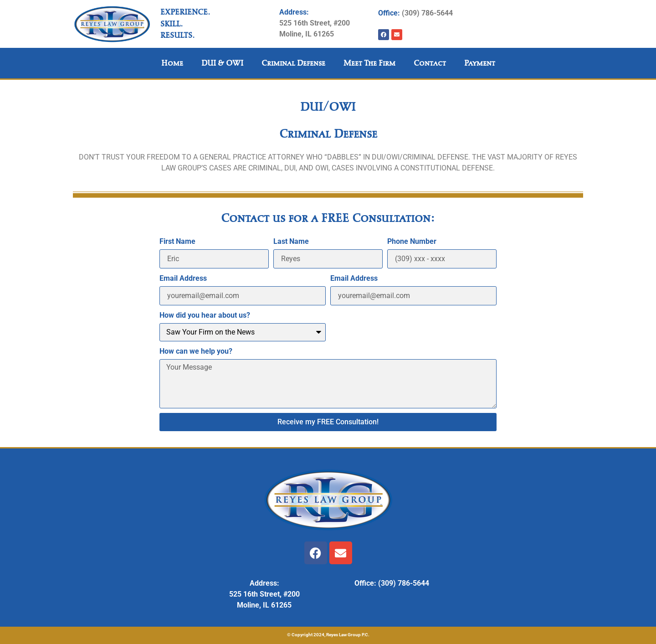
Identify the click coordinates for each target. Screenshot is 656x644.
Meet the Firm (369, 63)
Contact (430, 63)
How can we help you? (196, 351)
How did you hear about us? (205, 315)
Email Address (183, 278)
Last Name (291, 241)
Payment (480, 63)
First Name (177, 241)
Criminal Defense (293, 63)
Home (172, 63)
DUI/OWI (328, 107)
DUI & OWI (222, 63)
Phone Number (412, 241)
